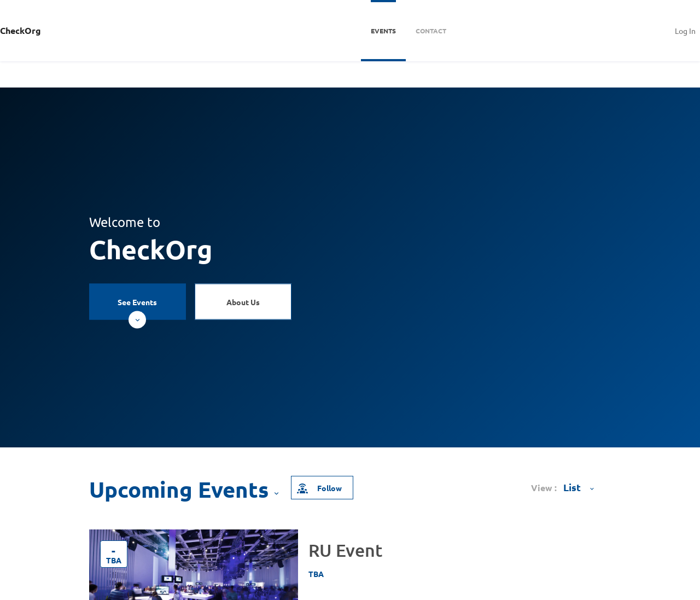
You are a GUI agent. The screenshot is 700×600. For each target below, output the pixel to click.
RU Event (345, 550)
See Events (137, 308)
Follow (319, 488)
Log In (685, 31)
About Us (243, 302)
